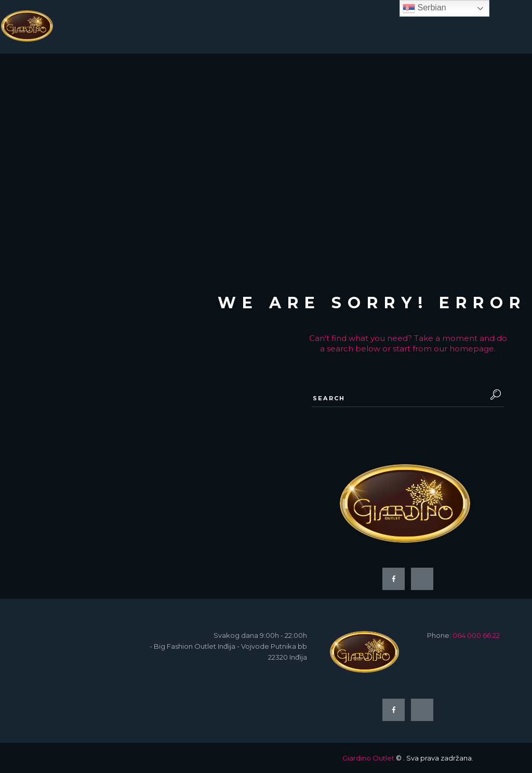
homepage (472, 349)
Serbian (424, 8)
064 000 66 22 (476, 635)
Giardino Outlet (368, 758)
